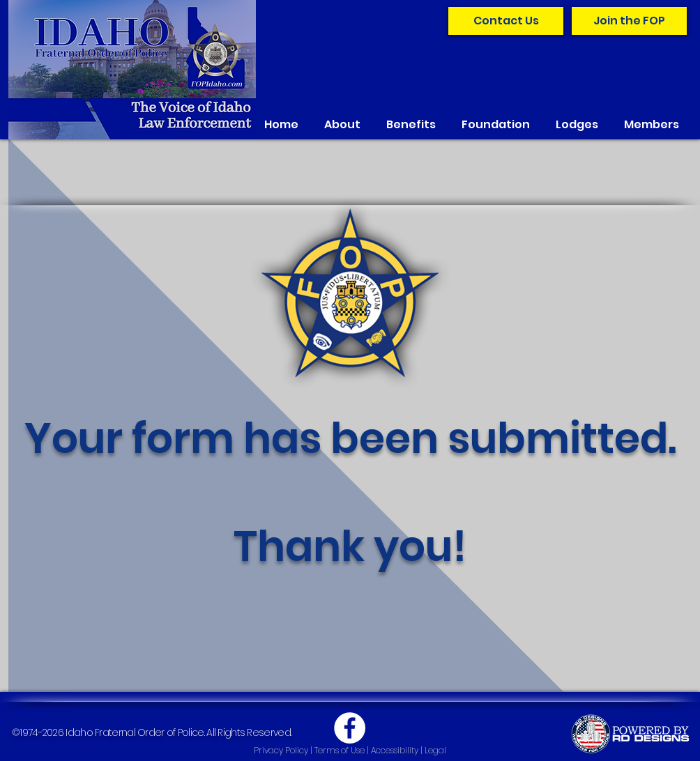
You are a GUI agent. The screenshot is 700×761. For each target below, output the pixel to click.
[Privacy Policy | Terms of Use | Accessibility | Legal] (350, 751)
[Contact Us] (506, 21)
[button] (342, 124)
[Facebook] (350, 728)
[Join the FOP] (629, 21)
